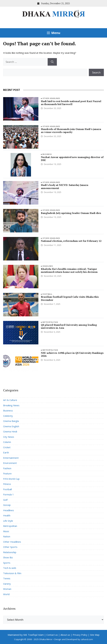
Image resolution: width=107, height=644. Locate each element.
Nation (7, 536)
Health (7, 515)
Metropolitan (50, 322)
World (6, 594)
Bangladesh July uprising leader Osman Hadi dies (71, 213)
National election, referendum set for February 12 (71, 241)
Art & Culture (10, 400)
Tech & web (10, 568)
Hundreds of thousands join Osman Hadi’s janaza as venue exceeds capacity (71, 131)
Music (6, 531)
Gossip (7, 505)
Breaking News (11, 405)
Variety (7, 584)
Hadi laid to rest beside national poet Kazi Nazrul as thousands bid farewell (71, 103)
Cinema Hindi (10, 431)
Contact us (52, 635)
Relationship (10, 552)
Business (47, 154)
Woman (7, 589)
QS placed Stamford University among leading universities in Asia (69, 326)
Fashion (7, 468)
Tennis (7, 578)
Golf (5, 500)
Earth (6, 452)
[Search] (52, 62)
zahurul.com (87, 639)
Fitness (7, 484)
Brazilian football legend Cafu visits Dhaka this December (70, 298)
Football (47, 294)
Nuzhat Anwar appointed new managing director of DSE (72, 159)
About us (65, 635)
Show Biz (8, 557)
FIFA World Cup (11, 479)
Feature (7, 473)
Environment (10, 463)
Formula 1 (8, 494)
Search (96, 72)
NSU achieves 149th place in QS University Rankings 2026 (72, 354)
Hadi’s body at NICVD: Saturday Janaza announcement (65, 186)
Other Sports (10, 547)
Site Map (95, 635)
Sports (7, 563)
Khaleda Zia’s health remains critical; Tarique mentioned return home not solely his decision (69, 270)
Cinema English (11, 426)
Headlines (48, 266)
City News (9, 437)
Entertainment (11, 458)
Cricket (7, 447)
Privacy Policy (80, 635)
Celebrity (8, 416)
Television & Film (12, 573)
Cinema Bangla (11, 421)
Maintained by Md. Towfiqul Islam (26, 635)
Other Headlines (51, 98)
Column (7, 442)
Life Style (8, 521)
